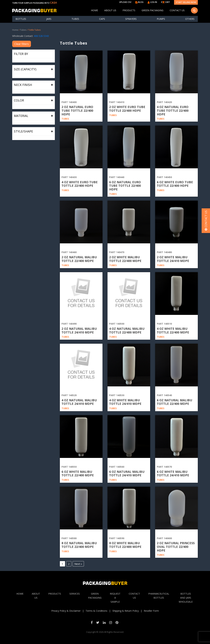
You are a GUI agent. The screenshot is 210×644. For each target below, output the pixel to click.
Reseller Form (151, 611)
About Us (110, 10)
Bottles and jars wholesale (186, 598)
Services (75, 594)
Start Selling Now (186, 2)
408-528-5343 (41, 36)
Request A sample (115, 598)
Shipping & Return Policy (126, 611)
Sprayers (131, 19)
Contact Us (177, 10)
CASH (54, 3)
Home (94, 10)
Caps (102, 19)
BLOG (139, 2)
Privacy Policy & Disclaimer (66, 611)
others (190, 19)
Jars (49, 19)
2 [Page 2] (69, 564)
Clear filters (22, 44)
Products (129, 10)
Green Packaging (152, 10)
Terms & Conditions (96, 611)
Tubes (75, 19)
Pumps (161, 19)
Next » (78, 564)
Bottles (21, 19)
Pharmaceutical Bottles (159, 596)
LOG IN (152, 2)
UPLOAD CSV (125, 2)
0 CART (166, 2)
